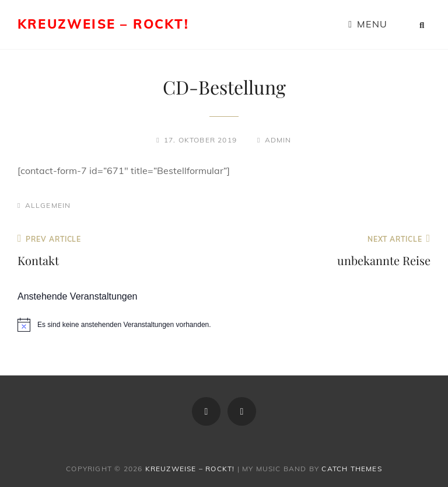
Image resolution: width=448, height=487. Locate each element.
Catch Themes (351, 469)
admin (278, 140)
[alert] (224, 325)
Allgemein (48, 205)
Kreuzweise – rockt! (103, 24)
